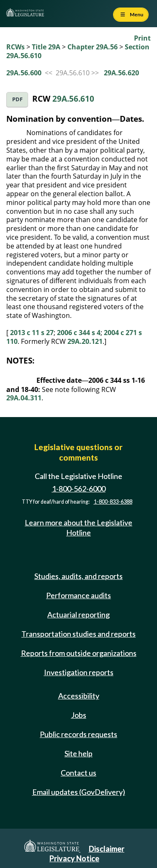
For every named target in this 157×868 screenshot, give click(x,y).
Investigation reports (79, 672)
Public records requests (78, 734)
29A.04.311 (24, 398)
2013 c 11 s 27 (32, 333)
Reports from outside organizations (79, 653)
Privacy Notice (74, 858)
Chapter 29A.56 (93, 47)
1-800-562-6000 (79, 489)
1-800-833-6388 (113, 502)
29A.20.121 (85, 341)
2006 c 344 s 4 (79, 333)
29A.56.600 (24, 73)
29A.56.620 (121, 73)
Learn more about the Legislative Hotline (78, 527)
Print (142, 38)
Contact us (78, 773)
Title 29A (46, 47)
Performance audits (78, 595)
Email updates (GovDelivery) (79, 792)
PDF (17, 99)
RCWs (15, 47)
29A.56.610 (73, 99)
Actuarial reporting (78, 615)
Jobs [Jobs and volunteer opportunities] (79, 715)
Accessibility (79, 696)
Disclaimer (107, 849)
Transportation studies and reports (78, 634)
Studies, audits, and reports (78, 576)
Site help (78, 753)
